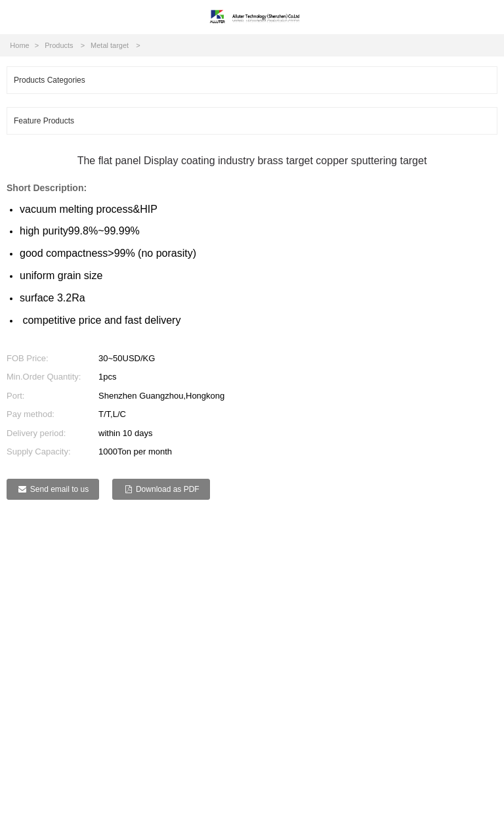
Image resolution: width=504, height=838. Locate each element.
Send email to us (59, 489)
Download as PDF (168, 489)
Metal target (110, 45)
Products (59, 45)
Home (19, 45)
